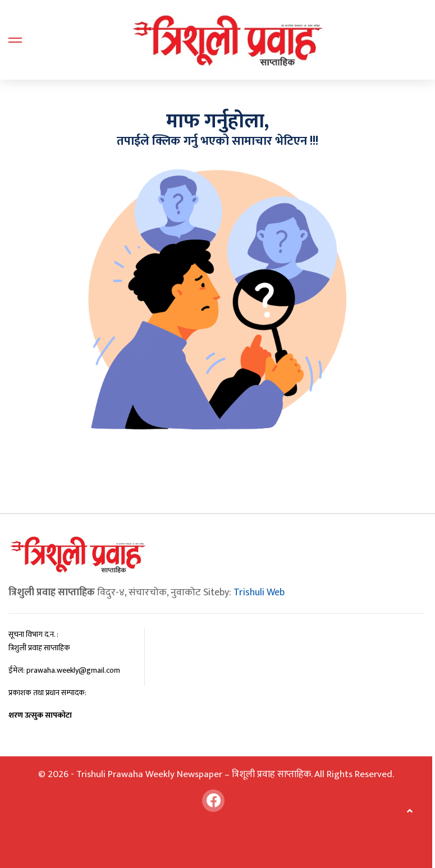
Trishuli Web (259, 593)
